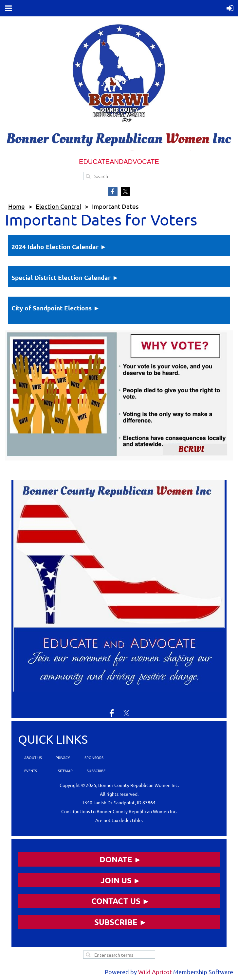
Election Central (58, 206)
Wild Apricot (155, 972)
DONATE (116, 859)
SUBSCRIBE (96, 771)
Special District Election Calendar (61, 277)
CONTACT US (116, 901)
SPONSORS (94, 757)
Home (17, 206)
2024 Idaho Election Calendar (55, 247)
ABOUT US (33, 757)
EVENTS (30, 771)
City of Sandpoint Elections (52, 308)
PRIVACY (62, 757)
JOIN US (116, 880)
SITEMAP (65, 771)
